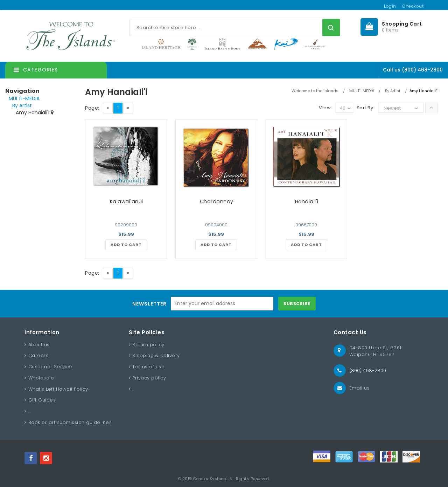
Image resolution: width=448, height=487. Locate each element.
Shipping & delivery (156, 355)
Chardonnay (217, 201)
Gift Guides (42, 400)
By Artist (22, 105)
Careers (38, 355)
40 (345, 108)
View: (325, 108)
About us (39, 345)
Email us (359, 388)
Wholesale (41, 378)
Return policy (148, 345)
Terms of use (148, 367)
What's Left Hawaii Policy (58, 389)
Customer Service (50, 367)
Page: (92, 108)
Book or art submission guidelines (70, 422)
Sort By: (366, 108)
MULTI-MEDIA (24, 98)
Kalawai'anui (127, 201)
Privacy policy (149, 378)
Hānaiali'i (307, 201)
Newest (392, 108)
